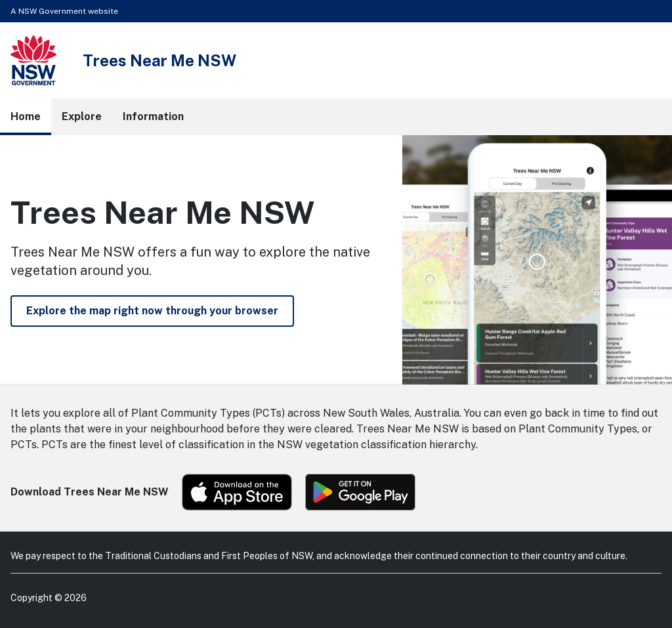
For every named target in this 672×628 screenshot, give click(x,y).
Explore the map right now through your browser (152, 311)
